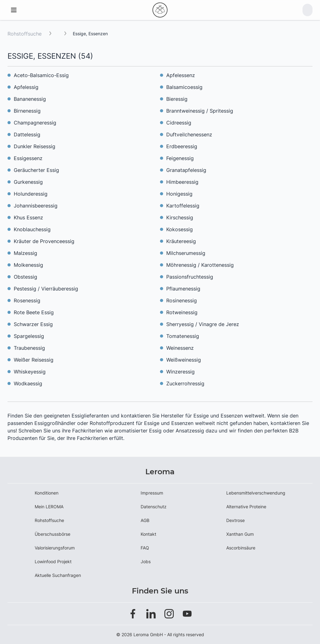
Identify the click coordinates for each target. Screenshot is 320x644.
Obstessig (25, 277)
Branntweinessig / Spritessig (200, 111)
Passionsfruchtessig (190, 277)
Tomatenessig (183, 336)
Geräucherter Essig (36, 170)
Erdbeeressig (182, 146)
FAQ (145, 548)
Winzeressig (180, 372)
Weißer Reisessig (34, 360)
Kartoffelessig (183, 206)
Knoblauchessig (32, 229)
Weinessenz (180, 348)
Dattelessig (27, 134)
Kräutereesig (181, 241)
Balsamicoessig (184, 87)
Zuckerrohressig (185, 383)
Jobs (146, 561)
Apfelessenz (181, 75)
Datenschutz (154, 507)
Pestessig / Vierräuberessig (46, 289)
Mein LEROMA (49, 507)
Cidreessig (179, 123)
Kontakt (148, 534)
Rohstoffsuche (25, 34)
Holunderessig (31, 194)
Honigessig (179, 194)
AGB (145, 520)
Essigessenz (28, 158)
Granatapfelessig (186, 170)
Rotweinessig (182, 312)
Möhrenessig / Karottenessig (200, 265)
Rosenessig (27, 300)
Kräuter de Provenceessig (44, 241)
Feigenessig (180, 158)
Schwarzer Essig (33, 324)
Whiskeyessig (30, 372)
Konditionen (47, 493)
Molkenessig (28, 265)
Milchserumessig (186, 253)
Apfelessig (26, 87)
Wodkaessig (28, 383)
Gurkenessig (28, 182)
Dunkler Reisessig (35, 146)
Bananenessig (30, 99)
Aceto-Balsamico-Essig (41, 75)
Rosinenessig (182, 300)
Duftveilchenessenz (189, 134)
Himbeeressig (182, 182)
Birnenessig (27, 111)
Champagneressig (35, 123)
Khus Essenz (28, 217)
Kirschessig (180, 217)
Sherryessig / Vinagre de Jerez (203, 324)
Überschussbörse (52, 534)
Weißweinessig (184, 360)
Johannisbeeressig (36, 206)
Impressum (152, 493)
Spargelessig (29, 336)
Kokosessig (180, 229)
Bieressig (177, 99)
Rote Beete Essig (34, 312)
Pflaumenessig (183, 289)
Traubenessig (29, 348)
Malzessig (25, 253)
